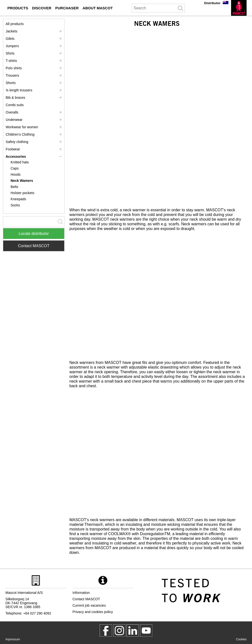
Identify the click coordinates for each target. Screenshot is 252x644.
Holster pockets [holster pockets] (22, 193)
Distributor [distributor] (212, 3)
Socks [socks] (15, 205)
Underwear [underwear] (14, 120)
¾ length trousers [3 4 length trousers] (19, 90)
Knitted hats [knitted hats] (20, 162)
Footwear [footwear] (13, 149)
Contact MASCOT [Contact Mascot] (34, 246)
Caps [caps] (15, 168)
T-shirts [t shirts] (11, 61)
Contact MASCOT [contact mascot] (86, 599)
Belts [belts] (14, 187)
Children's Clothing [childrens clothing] (20, 134)
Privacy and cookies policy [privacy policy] (93, 612)
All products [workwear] (15, 24)
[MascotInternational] (146, 630)
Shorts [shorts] (11, 83)
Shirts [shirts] (10, 53)
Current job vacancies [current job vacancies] (89, 605)
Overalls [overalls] (12, 112)
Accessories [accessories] (16, 157)
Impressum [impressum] (13, 639)
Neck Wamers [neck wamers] (22, 181)
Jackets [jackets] (11, 31)
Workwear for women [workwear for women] (22, 127)
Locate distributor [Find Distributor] (34, 234)
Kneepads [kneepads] (18, 199)
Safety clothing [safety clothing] (17, 142)
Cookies (241, 639)
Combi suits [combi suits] (15, 105)
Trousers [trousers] (12, 75)
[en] (239, 8)
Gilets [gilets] (10, 39)
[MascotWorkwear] (106, 630)
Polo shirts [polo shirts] (14, 68)
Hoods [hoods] (16, 174)
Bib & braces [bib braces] (15, 98)
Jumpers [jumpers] (12, 46)
